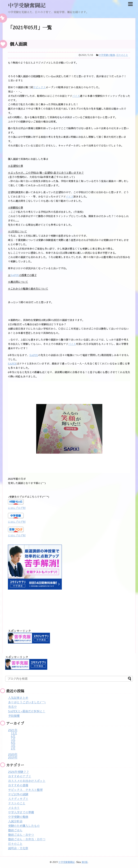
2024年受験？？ (19, 772)
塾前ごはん (15, 830)
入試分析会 (15, 821)
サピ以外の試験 (18, 794)
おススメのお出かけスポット (27, 781)
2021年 (13, 730)
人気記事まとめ (18, 698)
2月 (13, 749)
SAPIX (15, 275)
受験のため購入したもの (24, 826)
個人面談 (19, 44)
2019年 (13, 758)
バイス (76, 96)
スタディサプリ (18, 799)
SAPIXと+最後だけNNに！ (27, 711)
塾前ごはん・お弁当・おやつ (27, 839)
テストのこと (17, 803)
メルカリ (14, 808)
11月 (14, 733)
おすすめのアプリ (20, 777)
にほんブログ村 (17, 508)
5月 (13, 739)
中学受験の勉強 (107, 55)
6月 (13, 736)
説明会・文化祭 (18, 848)
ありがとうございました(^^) (27, 702)
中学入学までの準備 (21, 812)
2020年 (13, 755)
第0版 (85, 862)
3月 (13, 746)
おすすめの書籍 (18, 785)
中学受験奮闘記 (27, 6)
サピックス (39, 87)
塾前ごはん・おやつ (21, 835)
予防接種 (14, 716)
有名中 (12, 707)
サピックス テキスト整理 (25, 790)
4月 (13, 743)
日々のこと (122, 55)
